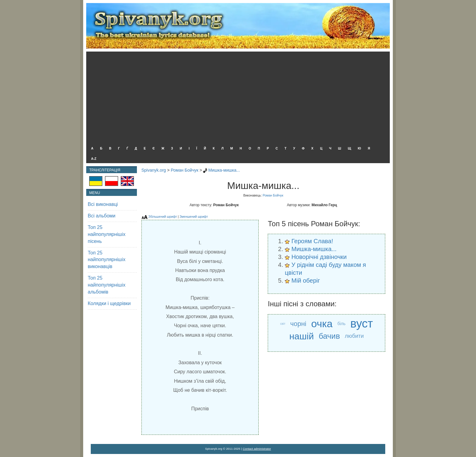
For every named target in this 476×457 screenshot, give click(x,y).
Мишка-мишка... (224, 170)
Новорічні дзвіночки (319, 257)
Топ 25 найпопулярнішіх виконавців (107, 260)
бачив (329, 336)
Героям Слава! (312, 241)
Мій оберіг (306, 281)
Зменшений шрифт (194, 217)
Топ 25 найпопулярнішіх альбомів (107, 285)
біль (341, 324)
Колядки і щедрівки (109, 303)
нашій (302, 336)
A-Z (94, 159)
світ (283, 324)
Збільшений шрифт (163, 217)
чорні (298, 324)
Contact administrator (257, 449)
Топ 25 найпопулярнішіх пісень (107, 234)
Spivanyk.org (154, 170)
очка (322, 324)
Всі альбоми (102, 216)
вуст (362, 324)
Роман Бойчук (185, 170)
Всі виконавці (103, 204)
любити (354, 336)
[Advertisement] (236, 97)
